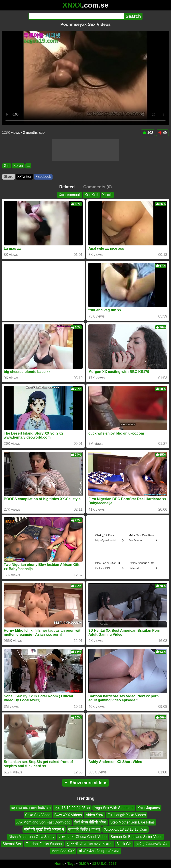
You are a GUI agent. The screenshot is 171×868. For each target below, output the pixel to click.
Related (67, 187)
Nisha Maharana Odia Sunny (32, 837)
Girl (7, 166)
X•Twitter (24, 177)
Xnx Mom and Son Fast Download (43, 822)
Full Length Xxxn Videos (127, 815)
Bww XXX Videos (68, 815)
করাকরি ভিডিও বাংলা (84, 830)
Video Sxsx (95, 815)
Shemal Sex (12, 844)
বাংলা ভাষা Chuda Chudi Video (82, 837)
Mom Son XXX (63, 851)
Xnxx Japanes (149, 808)
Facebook (43, 177)
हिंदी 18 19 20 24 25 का (72, 808)
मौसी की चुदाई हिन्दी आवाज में (44, 830)
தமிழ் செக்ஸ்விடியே (152, 844)
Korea (18, 166)
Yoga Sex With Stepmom (114, 808)
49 (162, 133)
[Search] (76, 16)
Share (9, 177)
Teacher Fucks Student (44, 844)
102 (148, 133)
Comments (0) (98, 187)
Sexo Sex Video (38, 815)
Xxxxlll (107, 195)
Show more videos (86, 783)
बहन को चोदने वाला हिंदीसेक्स (31, 808)
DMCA (84, 864)
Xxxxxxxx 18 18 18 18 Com (126, 830)
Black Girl (124, 844)
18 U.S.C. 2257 (104, 864)
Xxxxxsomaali (70, 195)
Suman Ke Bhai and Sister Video (137, 837)
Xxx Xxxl (91, 195)
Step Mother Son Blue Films (132, 822)
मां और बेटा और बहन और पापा (99, 851)
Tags (71, 864)
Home (59, 864)
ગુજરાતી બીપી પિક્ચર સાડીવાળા (89, 844)
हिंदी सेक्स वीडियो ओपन (90, 822)
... (28, 166)
